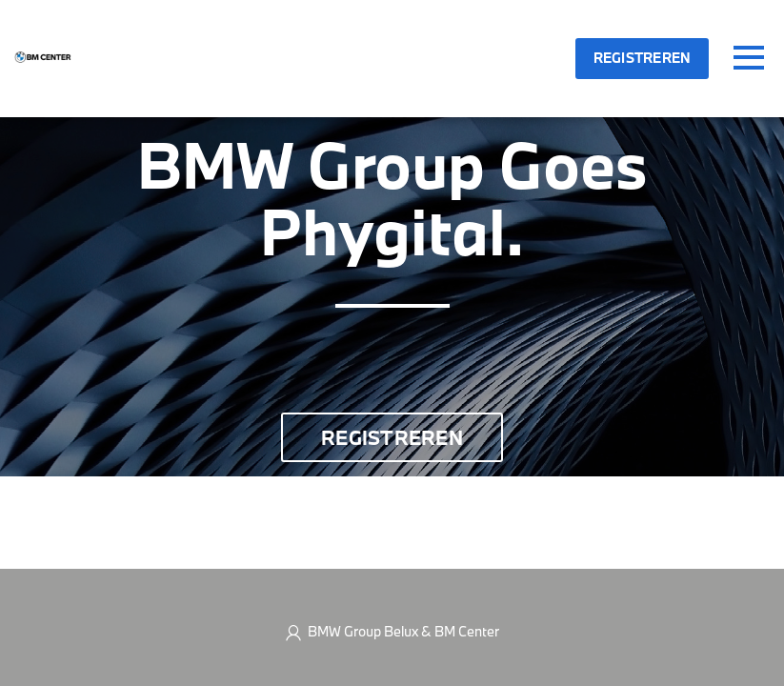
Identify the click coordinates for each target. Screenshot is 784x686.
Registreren (643, 58)
